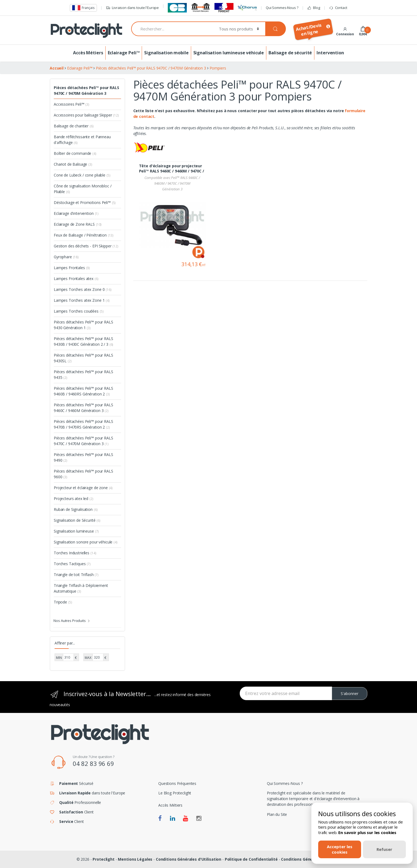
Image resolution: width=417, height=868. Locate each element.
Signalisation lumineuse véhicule (229, 53)
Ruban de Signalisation (76, 509)
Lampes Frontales (72, 268)
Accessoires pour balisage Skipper (86, 115)
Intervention (330, 53)
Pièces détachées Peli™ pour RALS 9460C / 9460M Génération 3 (83, 408)
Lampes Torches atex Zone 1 (82, 300)
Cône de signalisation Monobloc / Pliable (83, 189)
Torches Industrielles (75, 553)
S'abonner (350, 694)
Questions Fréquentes (177, 783)
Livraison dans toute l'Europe (132, 8)
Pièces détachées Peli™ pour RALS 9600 (83, 474)
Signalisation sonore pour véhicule (86, 542)
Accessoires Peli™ (72, 104)
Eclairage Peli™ (124, 53)
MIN (59, 658)
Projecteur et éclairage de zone (83, 488)
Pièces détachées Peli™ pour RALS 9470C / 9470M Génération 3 (86, 90)
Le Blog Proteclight (175, 793)
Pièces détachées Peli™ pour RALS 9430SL (83, 358)
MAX (88, 658)
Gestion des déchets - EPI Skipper (86, 246)
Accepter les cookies (340, 849)
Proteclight (103, 859)
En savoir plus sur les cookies (367, 832)
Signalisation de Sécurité (77, 520)
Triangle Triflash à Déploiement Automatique (81, 588)
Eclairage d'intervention (76, 213)
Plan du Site (277, 814)
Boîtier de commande (75, 153)
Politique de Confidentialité (251, 859)
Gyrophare (66, 257)
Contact (338, 8)
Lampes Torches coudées (79, 311)
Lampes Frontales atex (76, 279)
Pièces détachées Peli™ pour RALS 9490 (83, 457)
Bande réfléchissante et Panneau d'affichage (82, 140)
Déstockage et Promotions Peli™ (85, 202)
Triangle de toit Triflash (76, 575)
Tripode (63, 602)
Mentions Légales (135, 859)
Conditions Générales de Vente (311, 859)
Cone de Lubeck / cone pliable (82, 175)
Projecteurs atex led (74, 499)
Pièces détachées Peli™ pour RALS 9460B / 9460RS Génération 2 (83, 391)
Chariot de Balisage (73, 164)
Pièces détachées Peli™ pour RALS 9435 (83, 375)
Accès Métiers (88, 53)
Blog (313, 8)
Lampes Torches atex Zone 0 (83, 289)
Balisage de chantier (74, 126)
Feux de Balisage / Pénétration (84, 235)
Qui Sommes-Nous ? (282, 8)
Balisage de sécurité (290, 53)
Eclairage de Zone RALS (78, 224)
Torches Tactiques (72, 564)
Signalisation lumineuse (76, 531)
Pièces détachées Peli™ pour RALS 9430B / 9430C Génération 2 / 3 (83, 341)
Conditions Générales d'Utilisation (189, 859)
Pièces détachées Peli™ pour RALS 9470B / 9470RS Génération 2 (83, 424)
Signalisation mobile (166, 53)
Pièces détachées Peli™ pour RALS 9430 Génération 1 (83, 325)
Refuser (384, 849)
